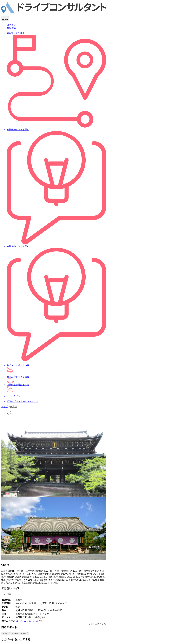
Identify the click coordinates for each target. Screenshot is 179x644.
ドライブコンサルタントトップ (15, 633)
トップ (4, 407)
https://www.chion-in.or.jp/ (29, 621)
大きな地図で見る (97, 624)
